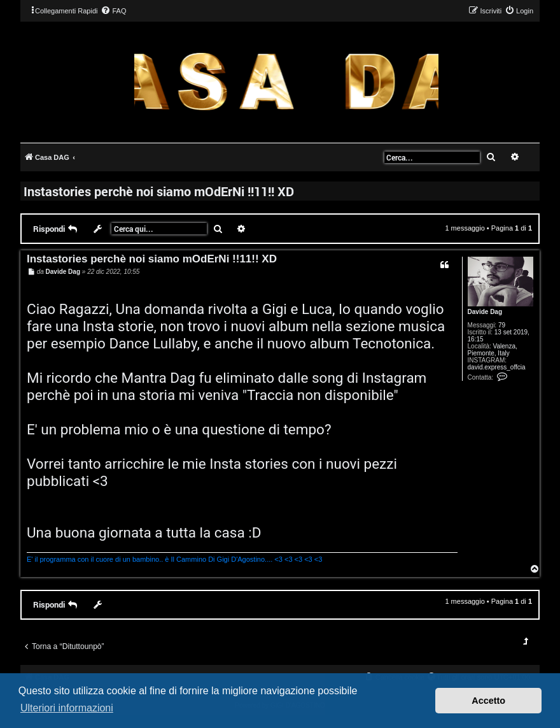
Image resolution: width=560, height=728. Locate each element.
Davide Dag (485, 312)
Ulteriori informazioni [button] (67, 708)
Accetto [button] (488, 701)
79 (502, 325)
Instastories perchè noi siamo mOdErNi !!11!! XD (159, 191)
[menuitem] (113, 11)
